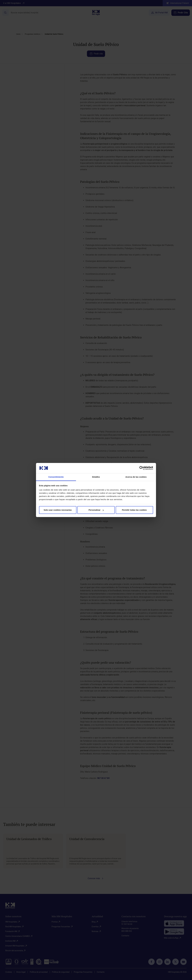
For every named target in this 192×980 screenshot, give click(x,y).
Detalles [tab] (96, 477)
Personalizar (96, 510)
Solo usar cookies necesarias (58, 510)
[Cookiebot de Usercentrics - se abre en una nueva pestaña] (141, 468)
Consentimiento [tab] (56, 477)
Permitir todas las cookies (134, 510)
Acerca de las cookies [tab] (136, 477)
